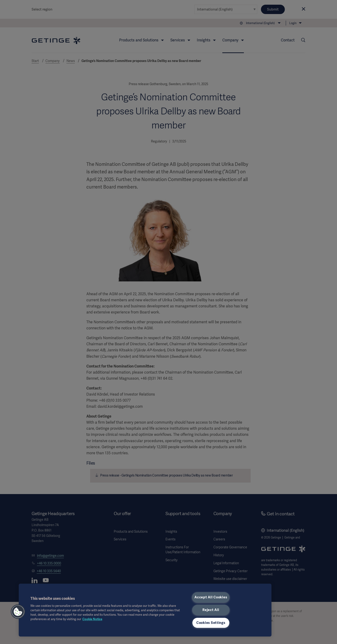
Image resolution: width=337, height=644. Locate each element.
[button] (18, 612)
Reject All (211, 610)
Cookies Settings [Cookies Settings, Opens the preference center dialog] (211, 623)
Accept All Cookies (211, 597)
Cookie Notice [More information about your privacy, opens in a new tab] (92, 619)
